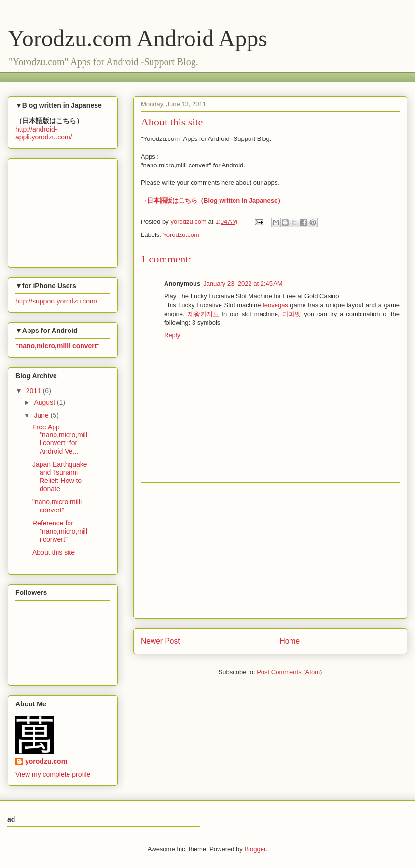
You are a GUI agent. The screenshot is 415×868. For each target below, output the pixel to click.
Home (290, 641)
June (42, 415)
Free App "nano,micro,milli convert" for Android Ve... (60, 439)
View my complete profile (53, 774)
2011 (35, 391)
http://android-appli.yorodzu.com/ (44, 133)
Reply (172, 335)
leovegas (276, 305)
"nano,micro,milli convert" (57, 506)
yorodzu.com (46, 761)
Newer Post (160, 641)
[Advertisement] (270, 551)
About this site (54, 552)
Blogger (255, 849)
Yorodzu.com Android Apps (138, 38)
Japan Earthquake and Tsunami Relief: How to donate (60, 476)
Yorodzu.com (181, 235)
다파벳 (292, 314)
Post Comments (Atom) (289, 672)
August (45, 402)
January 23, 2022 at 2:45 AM (243, 283)
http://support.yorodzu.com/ (56, 301)
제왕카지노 (203, 314)
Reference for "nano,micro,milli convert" (60, 531)
